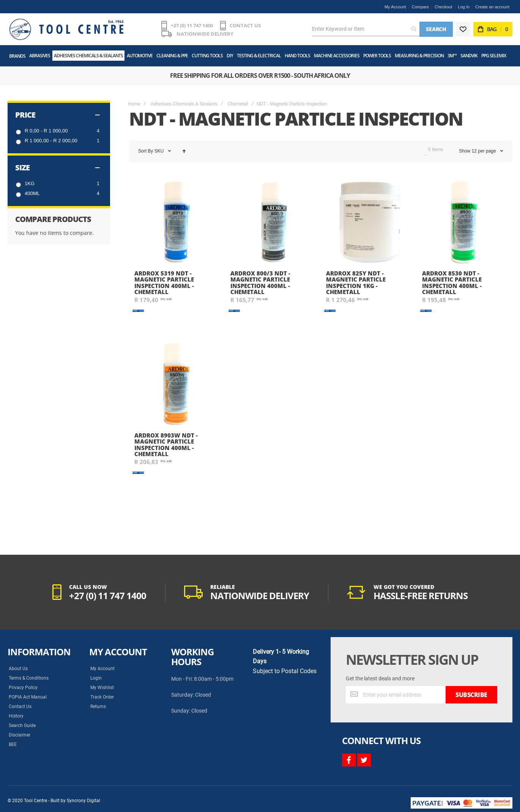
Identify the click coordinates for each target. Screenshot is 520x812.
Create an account (492, 7)
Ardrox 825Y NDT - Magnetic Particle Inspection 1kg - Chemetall (356, 283)
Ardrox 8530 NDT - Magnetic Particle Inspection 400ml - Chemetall (452, 283)
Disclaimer (20, 735)
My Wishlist (102, 688)
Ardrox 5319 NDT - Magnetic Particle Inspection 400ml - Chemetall (164, 283)
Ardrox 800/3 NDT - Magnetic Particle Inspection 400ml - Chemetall (260, 283)
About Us (18, 669)
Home (134, 104)
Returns (98, 707)
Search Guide (22, 725)
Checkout (443, 7)
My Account (395, 7)
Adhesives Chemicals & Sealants (184, 104)
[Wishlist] (463, 29)
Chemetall (238, 104)
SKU (160, 151)
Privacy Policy (23, 688)
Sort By (146, 151)
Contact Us (20, 707)
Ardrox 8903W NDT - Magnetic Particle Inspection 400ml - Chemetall (166, 445)
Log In (464, 7)
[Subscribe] (471, 695)
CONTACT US (245, 25)
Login (96, 678)
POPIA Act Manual (28, 697)
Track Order (102, 697)
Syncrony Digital (84, 801)
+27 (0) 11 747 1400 (192, 25)
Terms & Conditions (29, 678)
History (16, 716)
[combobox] (366, 29)
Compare (420, 7)
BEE (13, 744)
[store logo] (66, 29)
